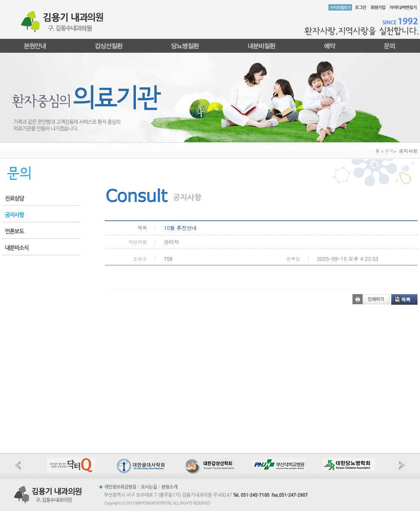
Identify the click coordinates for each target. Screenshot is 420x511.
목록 (406, 299)
